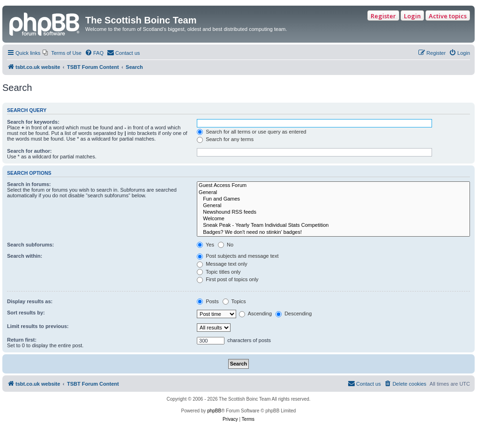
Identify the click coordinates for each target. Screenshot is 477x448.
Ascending (255, 314)
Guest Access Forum (333, 186)
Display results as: (30, 301)
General (333, 193)
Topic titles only (219, 272)
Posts (208, 301)
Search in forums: (29, 184)
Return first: (22, 340)
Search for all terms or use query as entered (252, 132)
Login (412, 16)
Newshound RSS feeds (333, 212)
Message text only (222, 264)
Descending (294, 314)
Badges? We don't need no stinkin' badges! (333, 232)
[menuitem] (62, 53)
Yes (205, 245)
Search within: (25, 256)
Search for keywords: (33, 122)
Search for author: (29, 151)
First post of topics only (228, 279)
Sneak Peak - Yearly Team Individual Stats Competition (333, 225)
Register (383, 16)
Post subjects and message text (238, 256)
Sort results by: (26, 313)
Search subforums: (30, 245)
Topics (234, 301)
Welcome (333, 219)
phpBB (214, 411)
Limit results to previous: (38, 326)
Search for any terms (225, 139)
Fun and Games (333, 199)
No (226, 245)
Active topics (448, 16)
